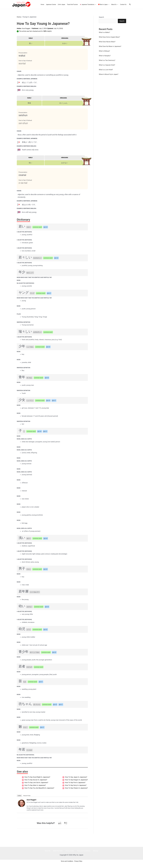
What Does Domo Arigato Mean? (109, 37)
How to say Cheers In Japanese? (76, 790)
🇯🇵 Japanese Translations (88, 4)
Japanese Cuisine (51, 4)
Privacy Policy (70, 853)
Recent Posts (27, 798)
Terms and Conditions (82, 853)
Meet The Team (60, 853)
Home (42, 4)
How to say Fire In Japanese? (74, 785)
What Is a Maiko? (104, 33)
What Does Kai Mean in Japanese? (110, 47)
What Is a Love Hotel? (106, 70)
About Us (115, 4)
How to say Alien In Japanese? (36, 785)
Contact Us (123, 4)
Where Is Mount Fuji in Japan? (109, 75)
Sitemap (93, 853)
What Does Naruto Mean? (107, 42)
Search (101, 17)
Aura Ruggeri (26, 28)
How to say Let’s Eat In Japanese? (37, 782)
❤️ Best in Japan (104, 4)
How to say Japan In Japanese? (75, 777)
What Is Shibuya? (104, 51)
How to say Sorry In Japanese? (75, 788)
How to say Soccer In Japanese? (36, 780)
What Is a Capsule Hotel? (107, 65)
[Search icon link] (130, 4)
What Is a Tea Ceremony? (107, 61)
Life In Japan (61, 4)
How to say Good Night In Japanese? (38, 777)
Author (19, 798)
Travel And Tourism (72, 4)
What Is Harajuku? (105, 56)
